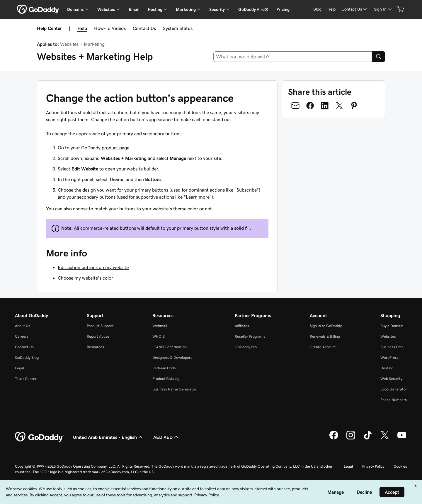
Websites (388, 336)
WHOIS (159, 336)
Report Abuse (98, 336)
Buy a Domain (392, 326)
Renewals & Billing (325, 336)
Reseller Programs (250, 336)
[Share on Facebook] (310, 106)
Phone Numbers (394, 400)
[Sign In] (383, 9)
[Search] (379, 57)
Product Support (100, 326)
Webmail (160, 326)
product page (115, 148)
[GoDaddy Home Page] (39, 437)
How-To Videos (110, 28)
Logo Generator (394, 389)
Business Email (393, 347)
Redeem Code (164, 368)
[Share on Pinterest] (354, 106)
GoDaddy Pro (246, 347)
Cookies (400, 466)
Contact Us (144, 28)
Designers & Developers (172, 357)
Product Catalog (166, 379)
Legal (19, 368)
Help (82, 28)
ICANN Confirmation (170, 347)
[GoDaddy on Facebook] (334, 439)
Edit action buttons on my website (93, 267)
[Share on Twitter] (339, 106)
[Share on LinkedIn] (325, 106)
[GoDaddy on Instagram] (351, 439)
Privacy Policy (373, 466)
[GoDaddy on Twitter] (385, 439)
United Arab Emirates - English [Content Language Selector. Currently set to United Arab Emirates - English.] (108, 437)
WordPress (389, 357)
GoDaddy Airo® (253, 9)
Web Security (391, 379)
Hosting (387, 368)
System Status (178, 28)
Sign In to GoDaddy (326, 326)
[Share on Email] (295, 106)
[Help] (331, 9)
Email (134, 9)
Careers (22, 336)
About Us (23, 326)
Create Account (323, 347)
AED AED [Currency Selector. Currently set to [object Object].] (166, 437)
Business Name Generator (174, 389)
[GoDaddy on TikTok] (368, 439)
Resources (95, 347)
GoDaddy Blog (27, 357)
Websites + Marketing (82, 44)
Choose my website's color (85, 278)
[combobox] (293, 57)
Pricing (283, 9)
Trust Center (26, 379)
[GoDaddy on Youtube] (402, 439)
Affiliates (242, 326)
